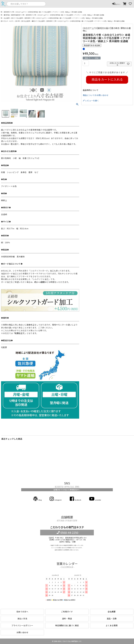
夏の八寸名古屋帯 (17, 18)
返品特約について (91, 90)
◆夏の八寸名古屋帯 (38, 21)
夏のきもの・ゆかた (7, 21)
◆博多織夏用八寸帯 (18, 15)
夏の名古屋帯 (26, 21)
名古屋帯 (7, 18)
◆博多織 (7, 15)
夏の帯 (17, 21)
